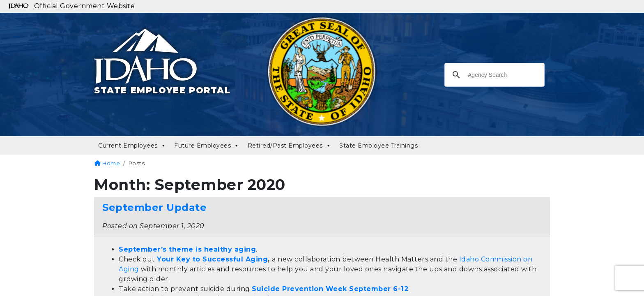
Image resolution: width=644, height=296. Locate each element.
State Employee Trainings (378, 146)
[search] (493, 77)
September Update (154, 207)
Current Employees (132, 146)
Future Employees (207, 146)
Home (107, 163)
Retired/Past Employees (290, 146)
